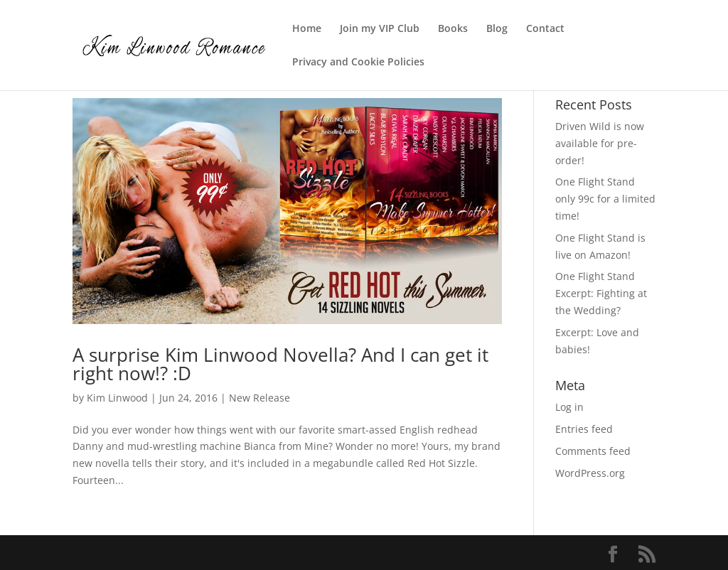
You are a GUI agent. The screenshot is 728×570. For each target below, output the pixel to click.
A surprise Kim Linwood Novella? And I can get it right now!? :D (280, 364)
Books (453, 29)
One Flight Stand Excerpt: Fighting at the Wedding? (601, 293)
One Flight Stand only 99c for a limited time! (605, 199)
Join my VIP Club (380, 29)
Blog (497, 29)
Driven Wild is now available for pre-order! (600, 143)
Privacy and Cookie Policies (358, 63)
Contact (545, 29)
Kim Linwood (117, 398)
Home (307, 29)
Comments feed (593, 451)
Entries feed (584, 429)
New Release (259, 398)
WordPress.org (590, 473)
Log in (569, 407)
